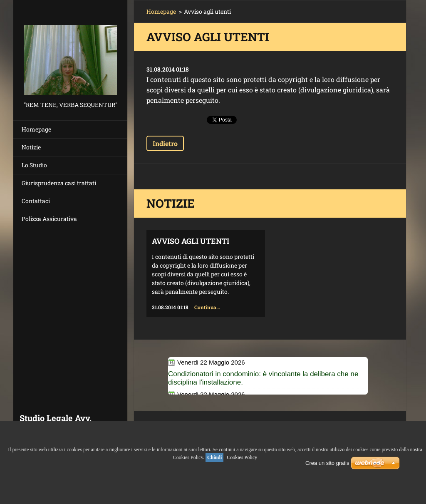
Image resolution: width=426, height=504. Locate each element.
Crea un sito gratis (327, 463)
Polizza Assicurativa (49, 219)
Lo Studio (34, 165)
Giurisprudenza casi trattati (59, 183)
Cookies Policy (242, 457)
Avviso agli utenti (191, 241)
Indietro (165, 143)
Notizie (31, 147)
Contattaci (36, 201)
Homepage (36, 129)
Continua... (207, 307)
